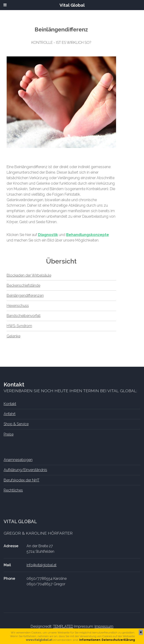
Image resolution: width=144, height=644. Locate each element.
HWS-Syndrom (19, 326)
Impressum (104, 626)
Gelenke (14, 336)
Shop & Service (16, 424)
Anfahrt (10, 414)
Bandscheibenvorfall (24, 316)
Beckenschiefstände (23, 285)
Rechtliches (13, 490)
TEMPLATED (63, 626)
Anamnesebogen (18, 460)
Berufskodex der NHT (22, 480)
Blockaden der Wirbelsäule (29, 275)
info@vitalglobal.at (42, 565)
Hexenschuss (18, 306)
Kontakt (10, 404)
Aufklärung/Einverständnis (25, 470)
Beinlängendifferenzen (25, 296)
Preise (9, 434)
